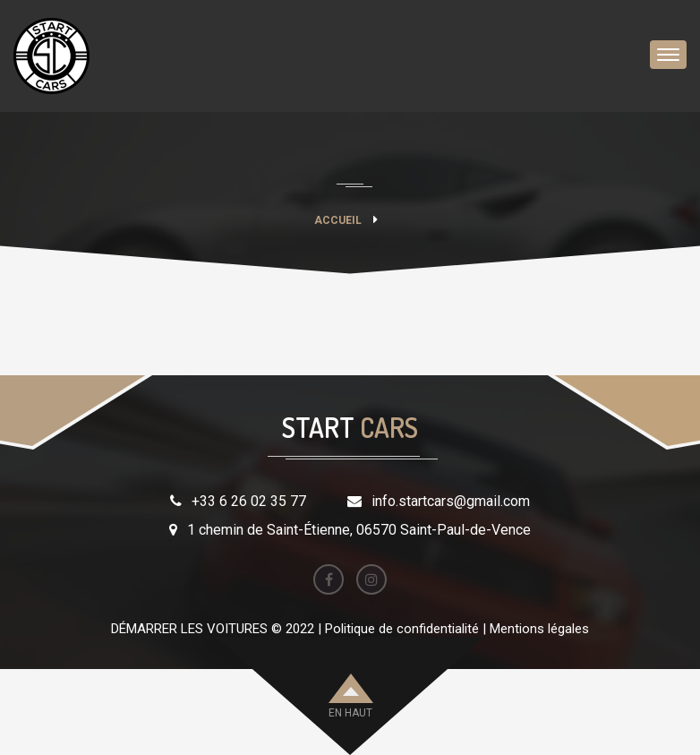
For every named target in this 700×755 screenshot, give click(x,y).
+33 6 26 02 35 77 (249, 501)
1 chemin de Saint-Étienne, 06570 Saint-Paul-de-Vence (359, 530)
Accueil (338, 220)
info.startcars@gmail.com (451, 501)
